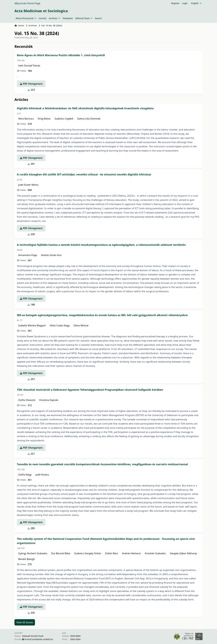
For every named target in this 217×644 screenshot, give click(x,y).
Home (19, 25)
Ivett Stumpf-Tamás (29, 66)
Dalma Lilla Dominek (89, 119)
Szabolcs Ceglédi (64, 119)
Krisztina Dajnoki (49, 400)
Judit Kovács (42, 475)
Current (42, 18)
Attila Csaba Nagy (60, 325)
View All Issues (25, 622)
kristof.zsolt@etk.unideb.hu (39, 639)
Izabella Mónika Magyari (32, 325)
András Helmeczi (131, 553)
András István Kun (51, 255)
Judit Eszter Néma (28, 185)
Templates (68, 18)
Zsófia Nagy (25, 475)
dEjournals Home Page (27, 3)
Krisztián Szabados (155, 553)
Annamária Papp (28, 255)
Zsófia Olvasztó (27, 400)
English (196, 3)
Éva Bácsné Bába (61, 553)
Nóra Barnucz (26, 119)
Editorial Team (84, 18)
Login (185, 3)
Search (98, 18)
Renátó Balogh (27, 559)
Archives (54, 18)
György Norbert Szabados (33, 553)
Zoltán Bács (112, 553)
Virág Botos (44, 119)
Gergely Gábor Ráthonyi (183, 553)
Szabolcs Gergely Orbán (88, 553)
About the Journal (26, 18)
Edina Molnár (81, 325)
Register (175, 3)
